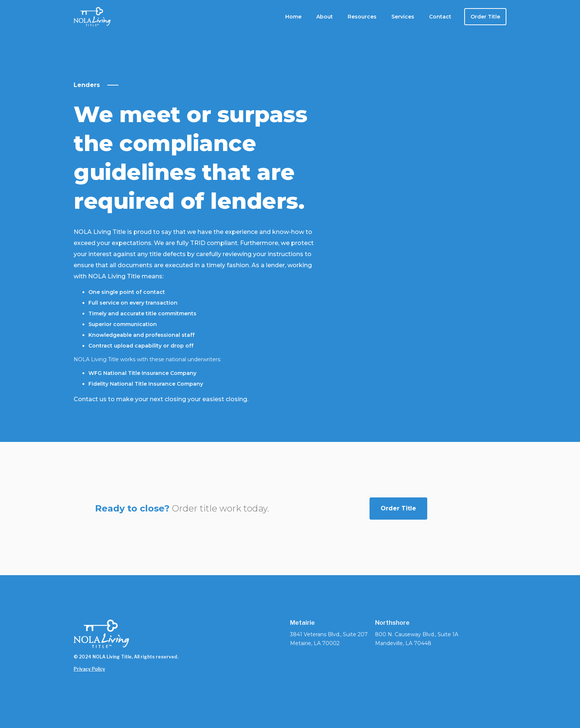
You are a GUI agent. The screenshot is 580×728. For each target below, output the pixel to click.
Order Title (485, 17)
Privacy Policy (89, 669)
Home (293, 17)
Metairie (302, 623)
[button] (325, 17)
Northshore (392, 623)
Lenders (87, 85)
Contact (440, 17)
